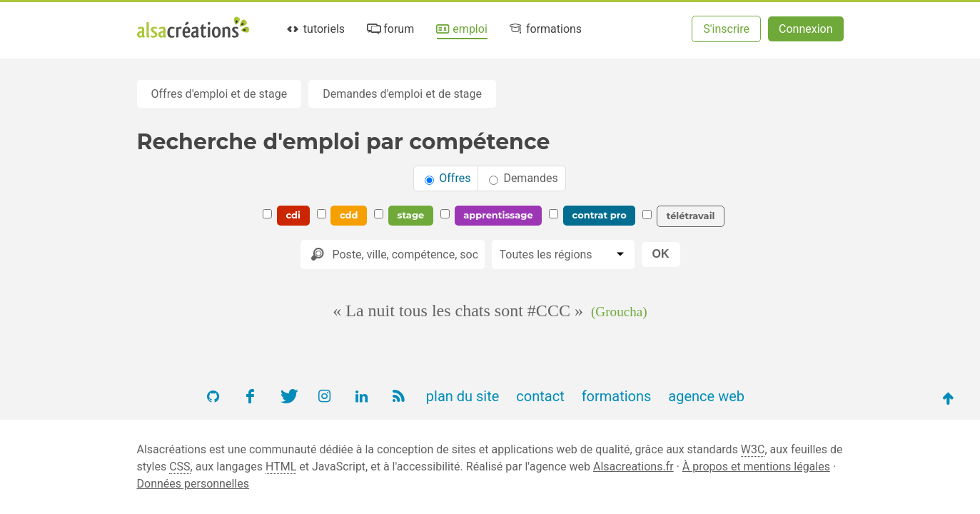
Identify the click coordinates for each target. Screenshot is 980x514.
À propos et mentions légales (756, 467)
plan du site (463, 396)
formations (545, 29)
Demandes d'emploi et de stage (402, 94)
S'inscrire (726, 29)
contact (540, 396)
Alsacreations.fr (633, 467)
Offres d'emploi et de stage (219, 94)
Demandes (523, 178)
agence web (706, 396)
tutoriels (315, 29)
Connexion (805, 29)
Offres (448, 178)
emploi (461, 29)
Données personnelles (193, 484)
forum (389, 29)
